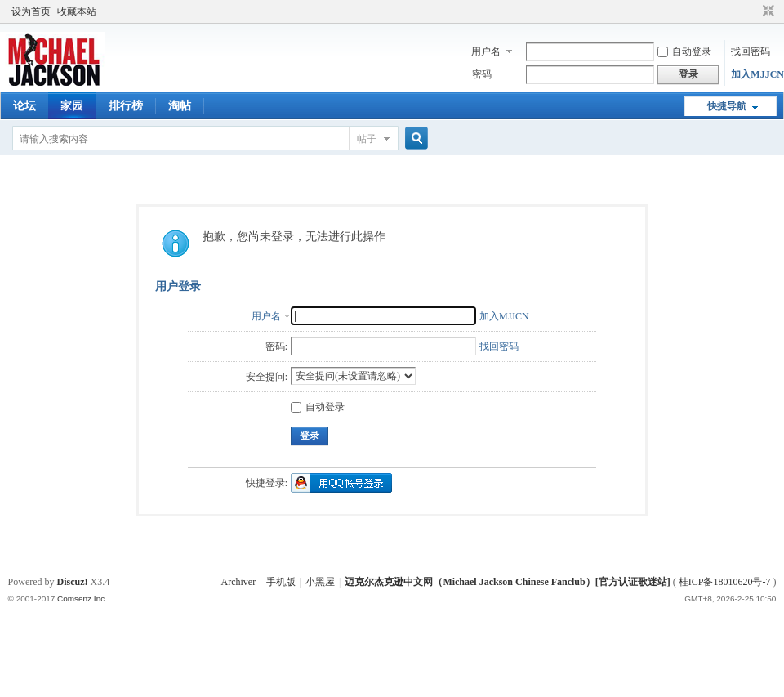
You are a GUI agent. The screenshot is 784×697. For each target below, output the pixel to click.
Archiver (239, 582)
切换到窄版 (766, 11)
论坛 (24, 106)
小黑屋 (320, 582)
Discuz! (73, 582)
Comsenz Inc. (82, 599)
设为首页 (31, 11)
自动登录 (684, 51)
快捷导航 (727, 106)
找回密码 (751, 51)
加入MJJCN (757, 74)
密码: (276, 346)
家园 (72, 106)
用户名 (486, 51)
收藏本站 (77, 11)
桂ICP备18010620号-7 (725, 582)
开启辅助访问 (753, 11)
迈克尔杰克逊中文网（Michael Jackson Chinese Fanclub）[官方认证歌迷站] (507, 582)
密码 (482, 74)
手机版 (281, 582)
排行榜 (126, 106)
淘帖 (180, 106)
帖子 (367, 139)
